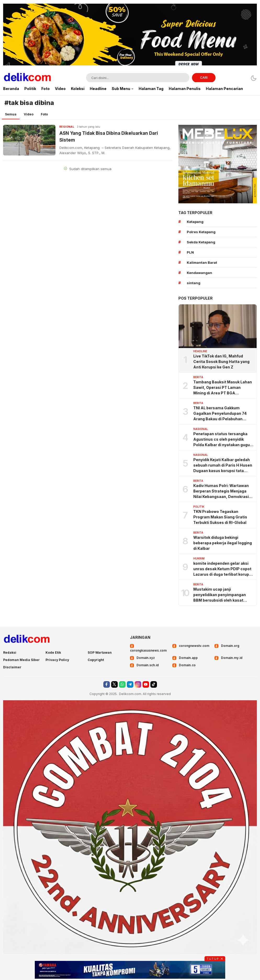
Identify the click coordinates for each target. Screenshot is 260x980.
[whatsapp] (122, 684)
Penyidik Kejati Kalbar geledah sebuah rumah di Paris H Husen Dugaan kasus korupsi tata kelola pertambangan (223, 465)
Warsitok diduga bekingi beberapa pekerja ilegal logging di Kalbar (223, 543)
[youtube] (146, 684)
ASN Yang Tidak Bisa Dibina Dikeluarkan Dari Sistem (109, 137)
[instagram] (138, 684)
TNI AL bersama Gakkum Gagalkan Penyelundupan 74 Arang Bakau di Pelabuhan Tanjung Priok (220, 414)
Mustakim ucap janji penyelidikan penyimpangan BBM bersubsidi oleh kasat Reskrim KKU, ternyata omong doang (222, 595)
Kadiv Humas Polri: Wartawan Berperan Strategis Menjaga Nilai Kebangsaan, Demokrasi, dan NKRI (222, 491)
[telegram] (130, 684)
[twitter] (114, 684)
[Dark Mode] (254, 78)
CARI (204, 78)
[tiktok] (154, 684)
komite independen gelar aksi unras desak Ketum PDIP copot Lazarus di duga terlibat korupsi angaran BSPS (223, 569)
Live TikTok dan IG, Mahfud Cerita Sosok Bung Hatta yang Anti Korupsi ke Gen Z (221, 362)
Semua (11, 114)
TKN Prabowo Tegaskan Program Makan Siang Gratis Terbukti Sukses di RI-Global (220, 517)
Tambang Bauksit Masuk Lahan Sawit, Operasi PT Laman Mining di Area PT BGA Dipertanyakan (223, 388)
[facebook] (107, 684)
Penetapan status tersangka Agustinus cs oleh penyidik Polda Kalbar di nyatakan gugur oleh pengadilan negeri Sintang (222, 439)
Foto (44, 114)
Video (29, 114)
